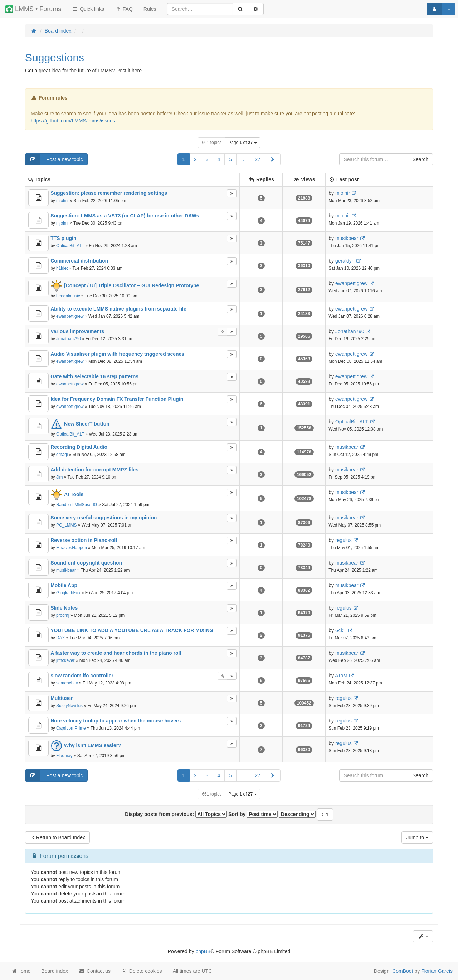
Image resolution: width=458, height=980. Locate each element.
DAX (60, 638)
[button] (273, 159)
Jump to (417, 837)
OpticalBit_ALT (70, 246)
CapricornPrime (71, 728)
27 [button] (258, 159)
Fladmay (64, 756)
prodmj (63, 615)
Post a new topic (54, 159)
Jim (60, 477)
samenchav (67, 683)
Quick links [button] (88, 9)
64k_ (341, 630)
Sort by (253, 814)
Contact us (95, 971)
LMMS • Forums (33, 9)
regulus (343, 540)
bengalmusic (68, 296)
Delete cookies (142, 971)
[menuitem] (150, 9)
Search (420, 159)
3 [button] (207, 159)
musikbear (347, 238)
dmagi (62, 455)
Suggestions (55, 57)
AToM (341, 676)
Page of (242, 143)
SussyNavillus (69, 706)
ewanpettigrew (351, 283)
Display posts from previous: (176, 814)
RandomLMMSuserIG (77, 505)
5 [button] (230, 159)
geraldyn (345, 261)
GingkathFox (68, 593)
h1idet (62, 268)
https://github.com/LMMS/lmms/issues (73, 121)
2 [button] (195, 159)
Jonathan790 (69, 339)
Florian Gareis (437, 971)
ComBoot (403, 971)
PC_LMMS (67, 525)
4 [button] (219, 159)
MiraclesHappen (72, 548)
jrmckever (65, 660)
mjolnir (62, 201)
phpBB (203, 951)
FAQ (124, 9)
